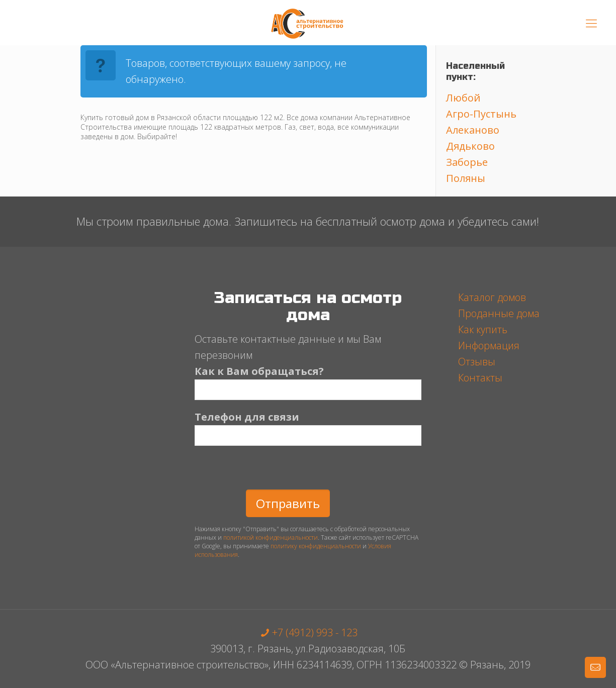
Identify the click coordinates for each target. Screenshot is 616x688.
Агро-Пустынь (481, 114)
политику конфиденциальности (316, 546)
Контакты (480, 378)
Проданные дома (499, 313)
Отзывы (477, 362)
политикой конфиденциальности (271, 537)
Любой (463, 98)
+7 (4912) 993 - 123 (308, 632)
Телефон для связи (308, 428)
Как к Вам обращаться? (308, 382)
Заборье (467, 162)
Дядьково (470, 146)
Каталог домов (492, 297)
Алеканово (473, 130)
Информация (489, 346)
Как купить (483, 329)
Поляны (466, 178)
